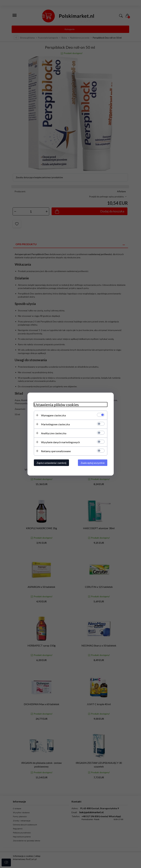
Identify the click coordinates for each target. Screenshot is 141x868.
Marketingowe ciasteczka (55, 424)
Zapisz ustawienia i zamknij (51, 463)
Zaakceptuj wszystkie (93, 463)
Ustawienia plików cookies (56, 404)
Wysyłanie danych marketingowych (60, 442)
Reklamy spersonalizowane (56, 451)
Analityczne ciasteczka (54, 433)
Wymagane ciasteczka (53, 415)
